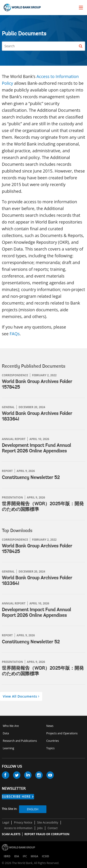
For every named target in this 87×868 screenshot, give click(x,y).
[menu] (81, 7)
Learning (8, 748)
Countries (53, 741)
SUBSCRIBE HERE (16, 796)
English (33, 809)
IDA (17, 856)
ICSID (45, 856)
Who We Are (11, 726)
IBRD (7, 856)
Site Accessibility (48, 822)
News (50, 726)
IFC (25, 856)
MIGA (34, 856)
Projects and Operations (62, 733)
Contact (53, 828)
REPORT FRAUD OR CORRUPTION (47, 834)
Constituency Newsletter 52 (31, 478)
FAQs (14, 334)
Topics (51, 748)
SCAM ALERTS (11, 834)
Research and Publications (20, 741)
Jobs (40, 828)
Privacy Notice (23, 822)
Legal (6, 822)
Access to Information (18, 828)
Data (6, 733)
